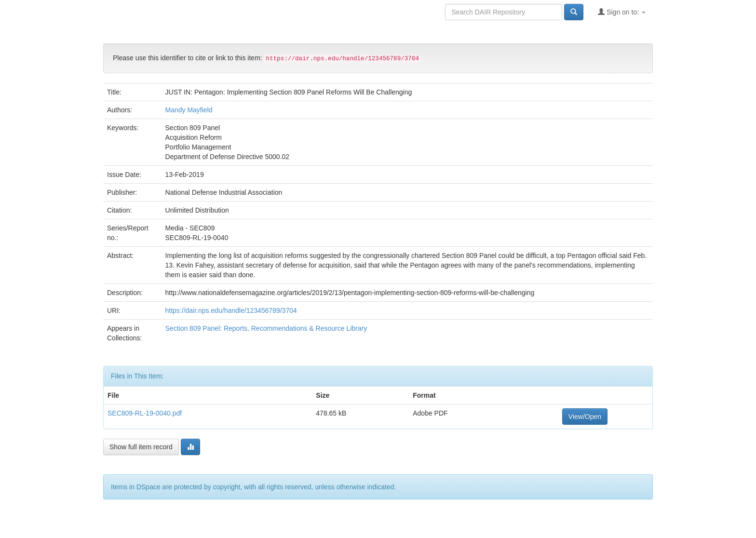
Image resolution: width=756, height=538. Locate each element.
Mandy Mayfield (189, 110)
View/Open (585, 417)
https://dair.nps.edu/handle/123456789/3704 (231, 310)
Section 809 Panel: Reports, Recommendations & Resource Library (266, 328)
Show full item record (141, 447)
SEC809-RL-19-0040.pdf (145, 413)
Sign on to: (622, 12)
